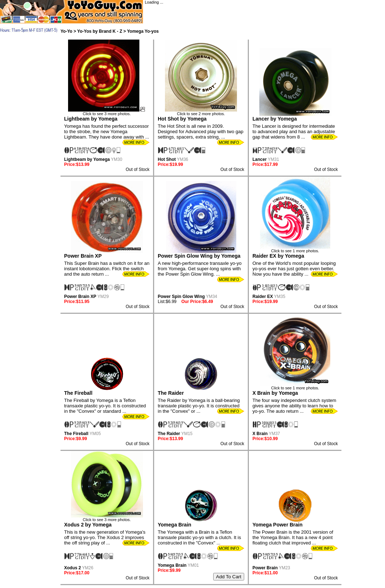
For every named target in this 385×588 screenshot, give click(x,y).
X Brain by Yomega (275, 393)
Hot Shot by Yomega (182, 119)
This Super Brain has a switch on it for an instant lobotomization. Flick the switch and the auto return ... (107, 269)
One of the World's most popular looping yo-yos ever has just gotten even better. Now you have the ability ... (294, 269)
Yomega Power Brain (277, 525)
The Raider (171, 393)
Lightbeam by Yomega (91, 119)
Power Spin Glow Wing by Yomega (199, 256)
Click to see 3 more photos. (107, 112)
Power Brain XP (83, 256)
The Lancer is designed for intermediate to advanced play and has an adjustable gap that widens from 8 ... (294, 132)
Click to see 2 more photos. (201, 112)
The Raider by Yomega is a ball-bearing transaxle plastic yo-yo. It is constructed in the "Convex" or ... (199, 406)
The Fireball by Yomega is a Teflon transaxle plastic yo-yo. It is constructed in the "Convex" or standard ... (105, 406)
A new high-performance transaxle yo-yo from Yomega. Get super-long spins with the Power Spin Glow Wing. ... (200, 269)
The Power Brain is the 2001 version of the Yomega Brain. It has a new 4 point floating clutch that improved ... (293, 537)
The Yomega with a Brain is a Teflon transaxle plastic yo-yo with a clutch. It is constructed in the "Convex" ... (199, 537)
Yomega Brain (174, 525)
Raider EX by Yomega (278, 256)
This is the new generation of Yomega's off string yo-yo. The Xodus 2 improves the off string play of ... (105, 537)
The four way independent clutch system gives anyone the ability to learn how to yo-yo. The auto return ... (294, 406)
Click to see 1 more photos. (295, 249)
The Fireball (78, 393)
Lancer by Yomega (275, 119)
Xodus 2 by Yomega (88, 525)
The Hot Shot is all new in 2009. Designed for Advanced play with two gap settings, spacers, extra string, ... (201, 132)
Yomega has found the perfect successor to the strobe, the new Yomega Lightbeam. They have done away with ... (107, 132)
